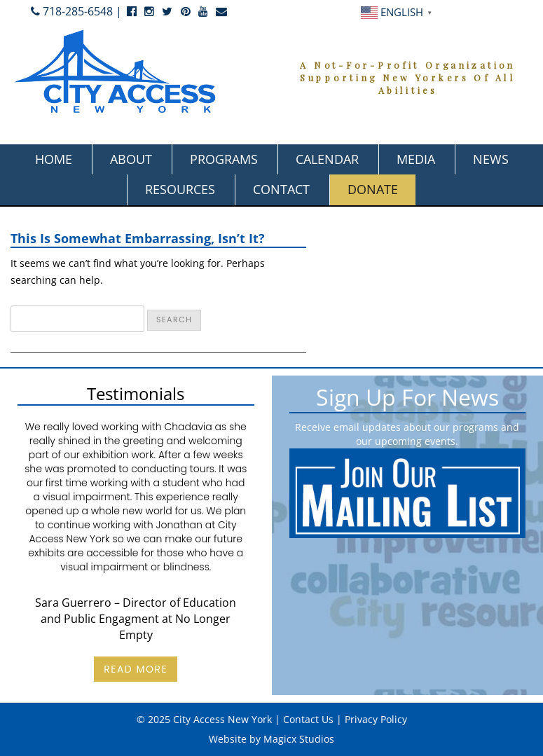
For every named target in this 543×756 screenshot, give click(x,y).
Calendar (327, 159)
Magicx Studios (299, 739)
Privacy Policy (376, 719)
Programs (224, 159)
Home (54, 159)
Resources (180, 189)
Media (416, 159)
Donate (373, 189)
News (491, 159)
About (131, 159)
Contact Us (308, 719)
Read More (136, 669)
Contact (281, 189)
